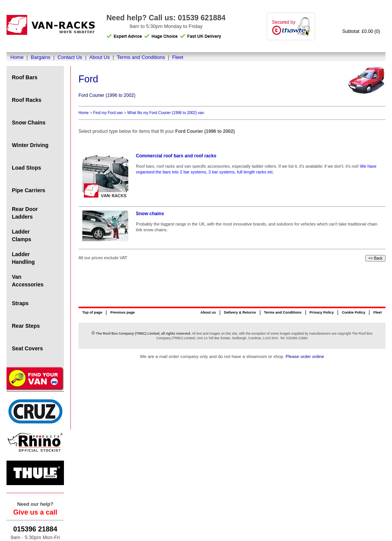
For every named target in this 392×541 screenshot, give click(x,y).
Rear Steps (26, 326)
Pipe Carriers (29, 190)
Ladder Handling (23, 258)
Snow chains (150, 214)
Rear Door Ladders (25, 213)
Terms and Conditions (141, 57)
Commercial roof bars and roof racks (176, 156)
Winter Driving (30, 145)
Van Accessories (28, 281)
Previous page (122, 312)
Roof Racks (27, 100)
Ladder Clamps (22, 235)
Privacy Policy (322, 312)
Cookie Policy (354, 312)
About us (208, 312)
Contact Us (70, 57)
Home (17, 57)
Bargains (40, 57)
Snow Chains (29, 123)
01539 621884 (202, 18)
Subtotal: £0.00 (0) (361, 31)
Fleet (178, 57)
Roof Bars (25, 77)
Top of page (92, 312)
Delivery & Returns (240, 312)
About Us (99, 57)
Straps (20, 303)
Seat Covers (27, 348)
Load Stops (26, 168)
